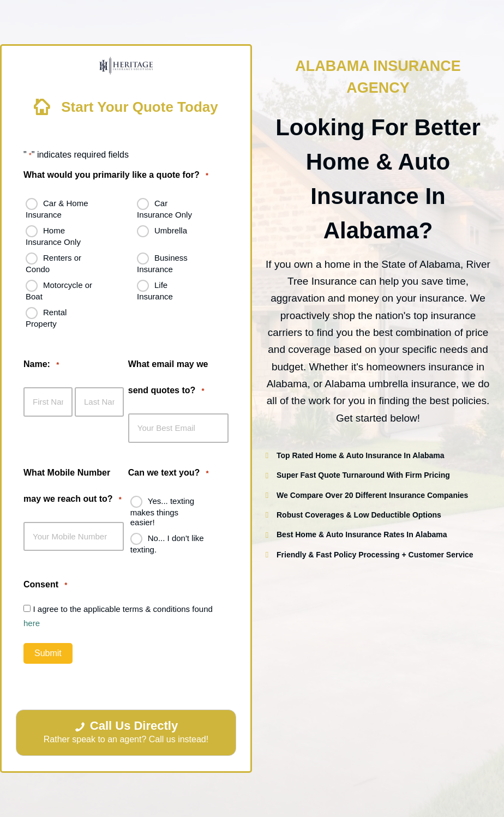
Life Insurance (155, 291)
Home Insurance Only (53, 236)
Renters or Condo (53, 263)
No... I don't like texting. (167, 543)
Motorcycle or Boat (59, 291)
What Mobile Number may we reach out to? (73, 488)
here (32, 623)
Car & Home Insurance (57, 209)
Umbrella (171, 230)
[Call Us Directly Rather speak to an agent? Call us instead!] (126, 733)
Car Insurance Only (164, 209)
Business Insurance (162, 263)
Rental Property (46, 318)
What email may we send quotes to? (168, 380)
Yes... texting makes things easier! (162, 511)
